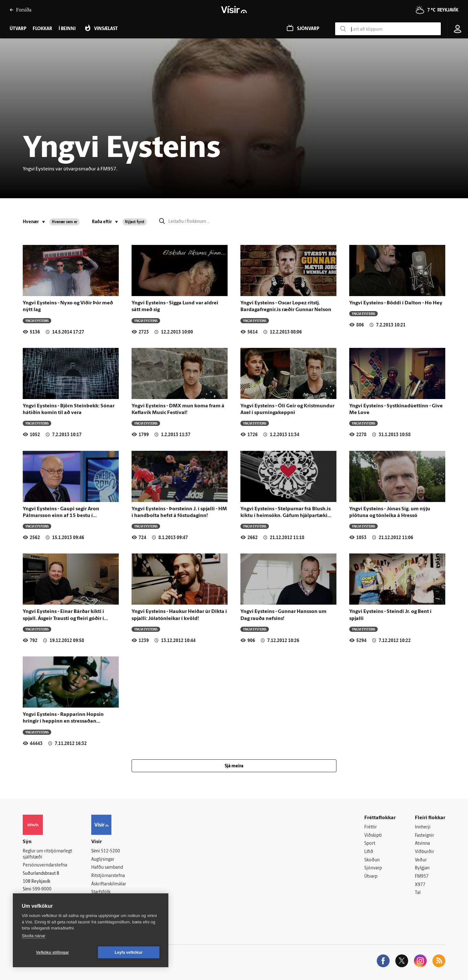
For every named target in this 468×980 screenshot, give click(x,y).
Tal (418, 893)
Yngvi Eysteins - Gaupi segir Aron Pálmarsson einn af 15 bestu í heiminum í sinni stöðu (61, 516)
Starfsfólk (101, 892)
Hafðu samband (107, 868)
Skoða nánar (34, 936)
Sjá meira (234, 766)
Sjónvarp (373, 868)
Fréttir (371, 827)
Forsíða (20, 10)
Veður (421, 860)
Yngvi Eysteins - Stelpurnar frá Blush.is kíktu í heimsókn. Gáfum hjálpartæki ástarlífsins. (286, 516)
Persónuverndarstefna (45, 865)
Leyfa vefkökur (129, 953)
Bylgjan (422, 868)
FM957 (422, 877)
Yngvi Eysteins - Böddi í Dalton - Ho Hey (396, 303)
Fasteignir (424, 836)
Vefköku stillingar (53, 953)
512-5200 (110, 851)
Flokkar (42, 29)
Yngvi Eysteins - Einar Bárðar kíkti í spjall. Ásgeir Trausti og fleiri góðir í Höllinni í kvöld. (63, 619)
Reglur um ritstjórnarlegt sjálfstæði (47, 854)
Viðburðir (424, 852)
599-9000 (42, 889)
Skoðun (372, 860)
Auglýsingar (103, 860)
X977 (420, 885)
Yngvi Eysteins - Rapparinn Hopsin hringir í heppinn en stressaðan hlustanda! (63, 721)
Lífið (369, 852)
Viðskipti (373, 836)
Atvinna (422, 844)
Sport (370, 844)
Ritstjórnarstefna (108, 876)
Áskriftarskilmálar (109, 884)
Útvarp (371, 877)
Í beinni (67, 29)
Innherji (423, 827)
